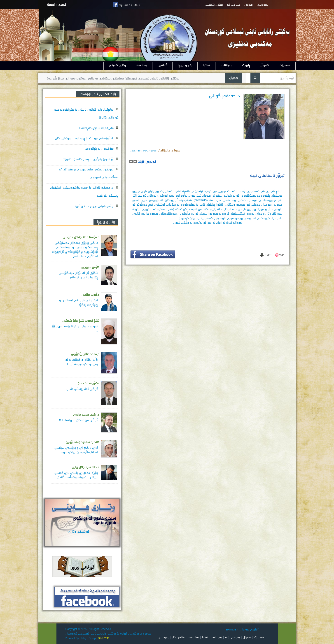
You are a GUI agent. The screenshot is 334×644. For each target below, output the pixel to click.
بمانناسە (142, 65)
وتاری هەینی (117, 65)
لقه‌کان (249, 5)
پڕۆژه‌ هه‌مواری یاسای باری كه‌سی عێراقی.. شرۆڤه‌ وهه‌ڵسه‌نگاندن (76, 475)
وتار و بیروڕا (185, 65)
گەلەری (162, 65)
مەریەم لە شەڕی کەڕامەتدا (96, 128)
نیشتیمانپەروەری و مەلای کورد (94, 206)
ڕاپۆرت (246, 65)
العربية (51, 5)
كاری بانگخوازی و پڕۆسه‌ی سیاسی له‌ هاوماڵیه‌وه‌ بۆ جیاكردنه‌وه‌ (76, 450)
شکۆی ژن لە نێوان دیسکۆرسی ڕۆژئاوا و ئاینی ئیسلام (78, 275)
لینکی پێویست (214, 5)
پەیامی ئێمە (232, 637)
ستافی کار (234, 5)
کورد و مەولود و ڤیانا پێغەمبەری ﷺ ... (75, 329)
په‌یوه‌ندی (263, 5)
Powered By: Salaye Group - (82, 638)
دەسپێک (285, 65)
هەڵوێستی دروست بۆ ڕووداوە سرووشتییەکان (84, 138)
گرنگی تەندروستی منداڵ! (82, 389)
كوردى (62, 5)
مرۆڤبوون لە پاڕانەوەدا (99, 149)
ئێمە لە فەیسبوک (129, 5)
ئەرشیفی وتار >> (78, 532)
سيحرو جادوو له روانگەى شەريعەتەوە (94, 521)
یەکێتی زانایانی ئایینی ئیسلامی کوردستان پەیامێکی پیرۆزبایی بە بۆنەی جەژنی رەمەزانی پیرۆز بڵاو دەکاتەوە (100, 78)
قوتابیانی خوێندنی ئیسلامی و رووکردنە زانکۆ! (79, 303)
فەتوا (206, 65)
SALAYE (103, 638)
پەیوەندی (163, 637)
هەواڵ (265, 65)
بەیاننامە (226, 65)
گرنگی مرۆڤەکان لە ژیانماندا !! (78, 420)
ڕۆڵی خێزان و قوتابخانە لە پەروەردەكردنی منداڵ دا (82, 362)
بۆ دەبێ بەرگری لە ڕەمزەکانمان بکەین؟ (89, 159)
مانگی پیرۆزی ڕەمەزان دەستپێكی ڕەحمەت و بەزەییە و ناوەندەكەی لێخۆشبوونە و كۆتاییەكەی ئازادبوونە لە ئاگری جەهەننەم (75, 250)
